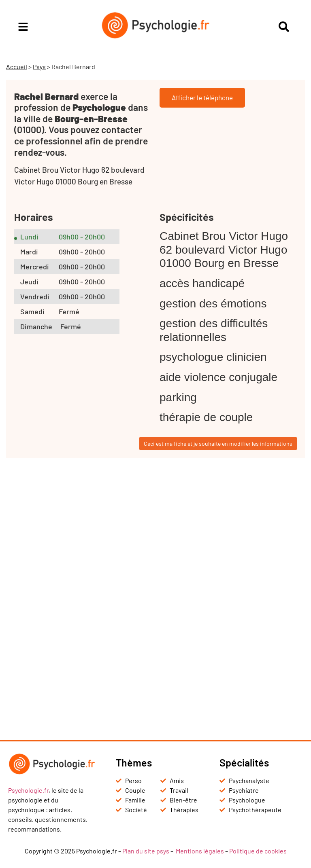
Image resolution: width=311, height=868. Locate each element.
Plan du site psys (146, 851)
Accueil (17, 67)
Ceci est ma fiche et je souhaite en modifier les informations (218, 444)
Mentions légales (200, 851)
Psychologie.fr (28, 790)
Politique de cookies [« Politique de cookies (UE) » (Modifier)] (258, 851)
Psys (39, 67)
